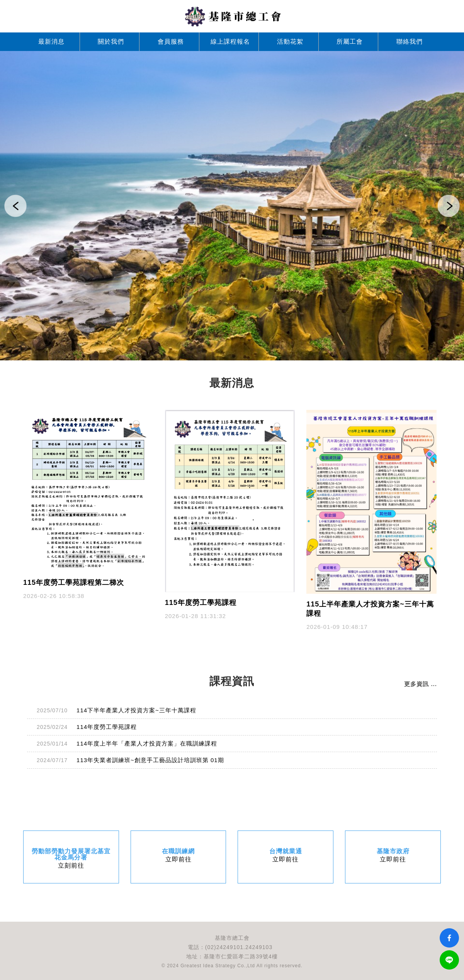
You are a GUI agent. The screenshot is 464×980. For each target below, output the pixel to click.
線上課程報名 (230, 42)
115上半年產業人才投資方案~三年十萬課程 (370, 609)
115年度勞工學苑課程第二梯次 (74, 583)
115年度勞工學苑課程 (201, 603)
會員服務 (171, 42)
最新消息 (51, 42)
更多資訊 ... (421, 684)
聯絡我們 (410, 42)
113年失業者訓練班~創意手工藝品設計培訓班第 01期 (150, 760)
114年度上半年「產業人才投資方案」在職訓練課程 (147, 743)
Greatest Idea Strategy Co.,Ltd (218, 966)
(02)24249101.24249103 (239, 947)
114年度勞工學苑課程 (107, 727)
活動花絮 (290, 42)
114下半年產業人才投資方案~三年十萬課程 (136, 710)
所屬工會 (350, 42)
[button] (15, 206)
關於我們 (111, 42)
